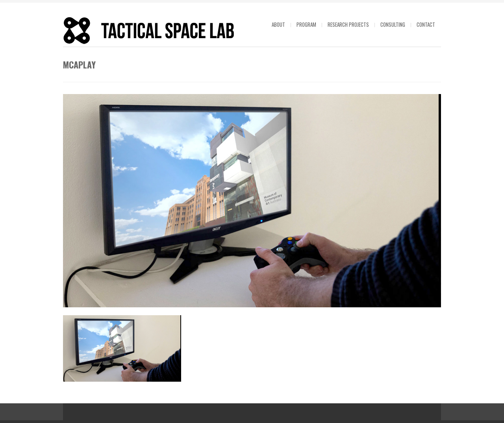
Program (306, 24)
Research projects (348, 24)
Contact (426, 24)
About (278, 24)
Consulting (393, 24)
